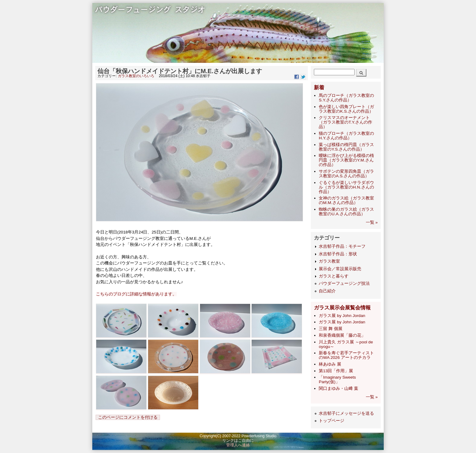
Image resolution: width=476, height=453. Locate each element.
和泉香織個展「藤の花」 (342, 335)
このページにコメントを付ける (128, 417)
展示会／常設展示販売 (340, 269)
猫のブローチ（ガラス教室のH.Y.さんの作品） (346, 136)
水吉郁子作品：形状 (338, 254)
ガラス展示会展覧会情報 (342, 308)
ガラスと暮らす (334, 276)
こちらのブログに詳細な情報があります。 (136, 294)
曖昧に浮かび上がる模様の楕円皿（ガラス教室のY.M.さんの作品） (346, 160)
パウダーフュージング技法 (344, 283)
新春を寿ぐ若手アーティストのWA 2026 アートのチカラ (346, 355)
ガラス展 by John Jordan (342, 316)
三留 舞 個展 (331, 329)
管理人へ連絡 (238, 445)
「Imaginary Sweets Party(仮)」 (337, 380)
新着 (319, 88)
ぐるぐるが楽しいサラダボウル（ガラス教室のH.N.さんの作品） (346, 187)
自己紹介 (327, 291)
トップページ (331, 421)
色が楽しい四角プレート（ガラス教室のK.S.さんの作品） (346, 109)
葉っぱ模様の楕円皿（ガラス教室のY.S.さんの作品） (346, 147)
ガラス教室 (329, 261)
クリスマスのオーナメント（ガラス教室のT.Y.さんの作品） (345, 122)
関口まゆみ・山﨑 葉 (338, 388)
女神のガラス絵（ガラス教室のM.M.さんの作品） (346, 200)
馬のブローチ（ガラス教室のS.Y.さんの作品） (346, 98)
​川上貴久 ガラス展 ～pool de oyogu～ (346, 344)
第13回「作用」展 (336, 371)
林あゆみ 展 (330, 364)
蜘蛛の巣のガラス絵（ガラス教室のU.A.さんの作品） (346, 212)
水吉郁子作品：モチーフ (342, 246)
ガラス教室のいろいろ (136, 76)
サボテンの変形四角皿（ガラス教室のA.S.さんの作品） (346, 174)
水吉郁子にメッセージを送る (346, 413)
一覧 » (372, 222)
